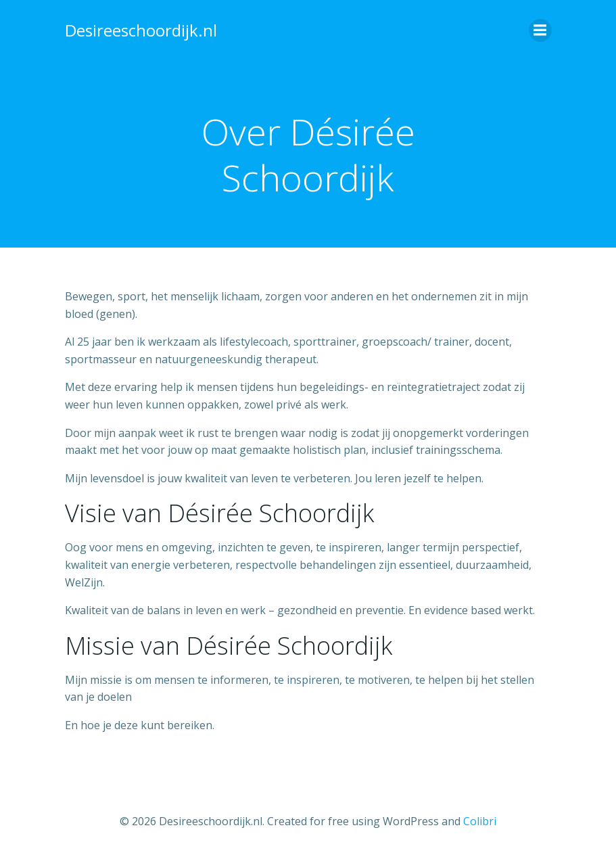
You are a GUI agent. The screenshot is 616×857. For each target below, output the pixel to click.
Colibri (480, 821)
